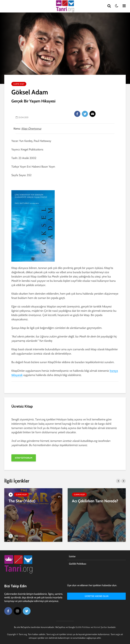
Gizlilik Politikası (78, 564)
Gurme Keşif (19, 84)
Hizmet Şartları (100, 627)
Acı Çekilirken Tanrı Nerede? (95, 501)
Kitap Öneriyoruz (31, 129)
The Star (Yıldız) (22, 501)
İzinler (72, 556)
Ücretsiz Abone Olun (97, 596)
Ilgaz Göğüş (17, 536)
